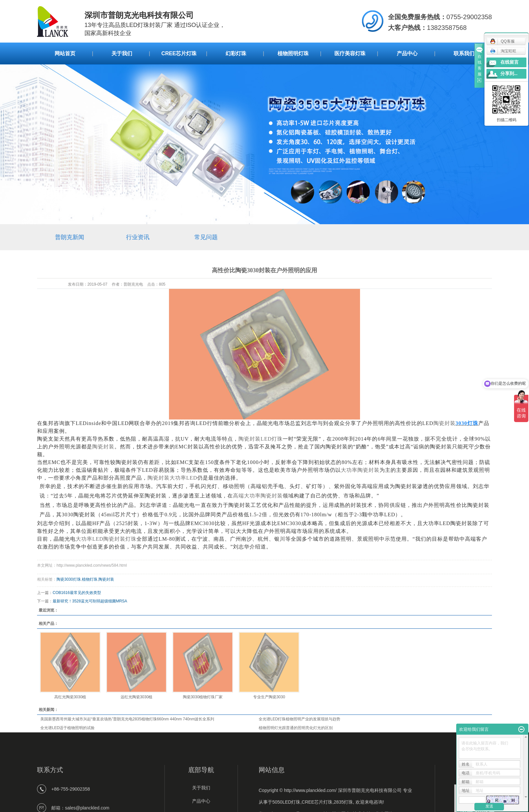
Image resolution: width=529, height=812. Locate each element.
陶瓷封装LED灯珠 (261, 439)
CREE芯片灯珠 (179, 53)
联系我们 (464, 53)
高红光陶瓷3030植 (70, 697)
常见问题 (106, 207)
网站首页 (65, 53)
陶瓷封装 (445, 423)
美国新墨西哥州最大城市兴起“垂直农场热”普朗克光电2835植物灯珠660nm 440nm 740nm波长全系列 (127, 719)
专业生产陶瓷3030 (269, 697)
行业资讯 (138, 237)
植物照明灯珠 (293, 53)
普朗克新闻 (70, 237)
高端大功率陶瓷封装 (258, 496)
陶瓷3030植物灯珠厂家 (203, 697)
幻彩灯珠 (236, 53)
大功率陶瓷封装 (360, 470)
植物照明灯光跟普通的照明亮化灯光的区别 (296, 728)
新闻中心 (72, 207)
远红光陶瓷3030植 (137, 697)
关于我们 (122, 53)
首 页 (44, 207)
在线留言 (510, 62)
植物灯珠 (90, 579)
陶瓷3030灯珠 (69, 579)
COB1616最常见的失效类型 (77, 593)
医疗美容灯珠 (350, 53)
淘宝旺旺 (503, 51)
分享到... (509, 74)
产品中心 (407, 53)
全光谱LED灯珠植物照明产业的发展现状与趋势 (299, 719)
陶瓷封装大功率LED (172, 478)
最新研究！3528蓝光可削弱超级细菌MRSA (90, 601)
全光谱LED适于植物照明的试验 (67, 728)
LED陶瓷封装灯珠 (106, 539)
